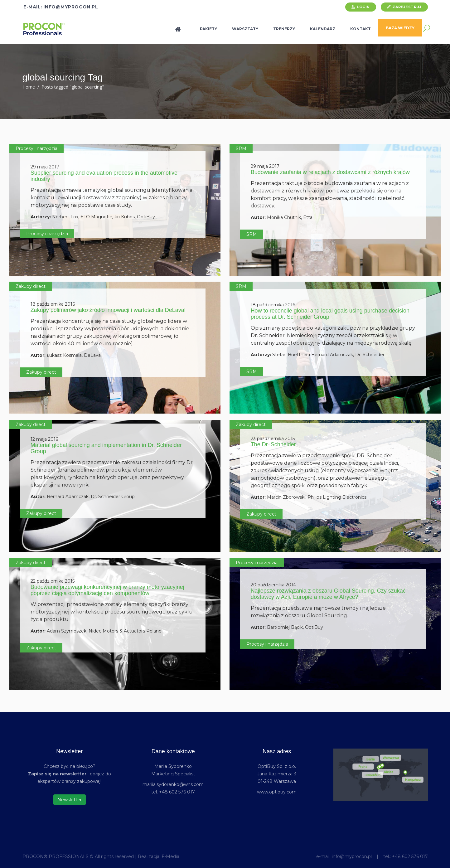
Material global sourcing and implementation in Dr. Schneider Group (106, 448)
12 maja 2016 (44, 439)
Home (29, 87)
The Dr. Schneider (273, 444)
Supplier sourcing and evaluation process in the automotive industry (104, 176)
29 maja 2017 (45, 167)
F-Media (170, 856)
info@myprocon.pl (352, 856)
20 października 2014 (273, 585)
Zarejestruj (407, 7)
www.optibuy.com (277, 792)
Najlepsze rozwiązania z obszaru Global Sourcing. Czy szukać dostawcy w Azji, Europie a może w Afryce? (328, 594)
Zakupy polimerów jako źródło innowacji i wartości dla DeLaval (108, 310)
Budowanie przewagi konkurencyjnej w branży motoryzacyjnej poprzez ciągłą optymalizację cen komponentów (107, 590)
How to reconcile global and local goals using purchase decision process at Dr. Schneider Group (330, 314)
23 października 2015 (273, 439)
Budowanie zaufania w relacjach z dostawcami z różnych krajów (330, 172)
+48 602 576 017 (410, 856)
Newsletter (70, 800)
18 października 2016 (53, 304)
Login (363, 7)
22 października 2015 (53, 581)
